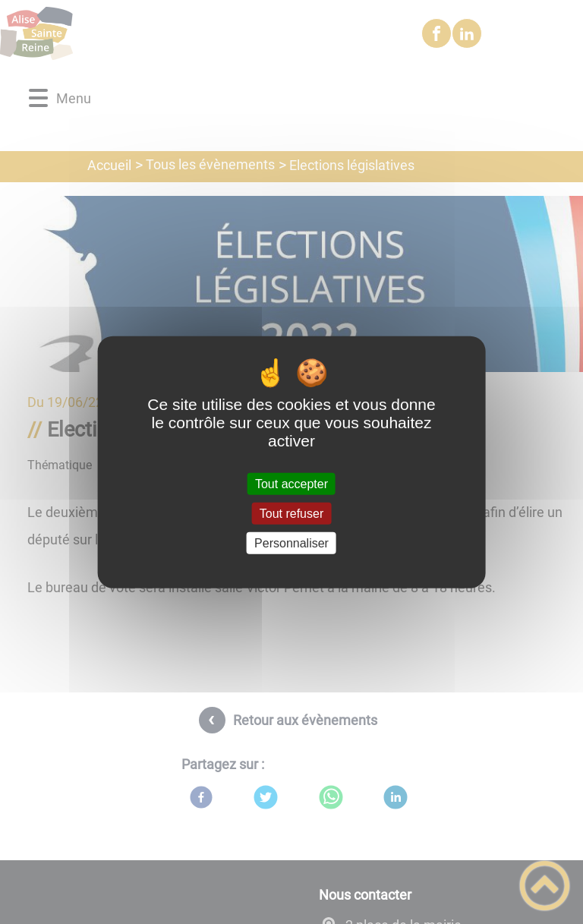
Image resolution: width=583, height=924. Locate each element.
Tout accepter (291, 483)
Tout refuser (291, 513)
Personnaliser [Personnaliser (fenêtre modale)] (291, 543)
